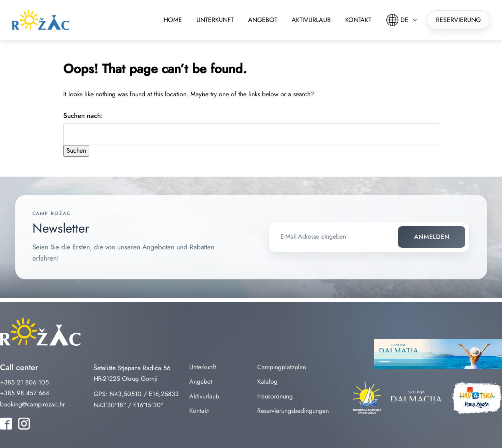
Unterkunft (215, 20)
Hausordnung (275, 396)
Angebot (263, 20)
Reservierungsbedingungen (293, 411)
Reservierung (458, 20)
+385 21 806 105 (24, 382)
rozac (41, 20)
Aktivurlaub (311, 20)
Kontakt (358, 20)
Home (173, 20)
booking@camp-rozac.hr (32, 404)
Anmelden (432, 237)
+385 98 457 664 (25, 393)
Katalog (267, 381)
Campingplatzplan (282, 367)
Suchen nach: (83, 115)
